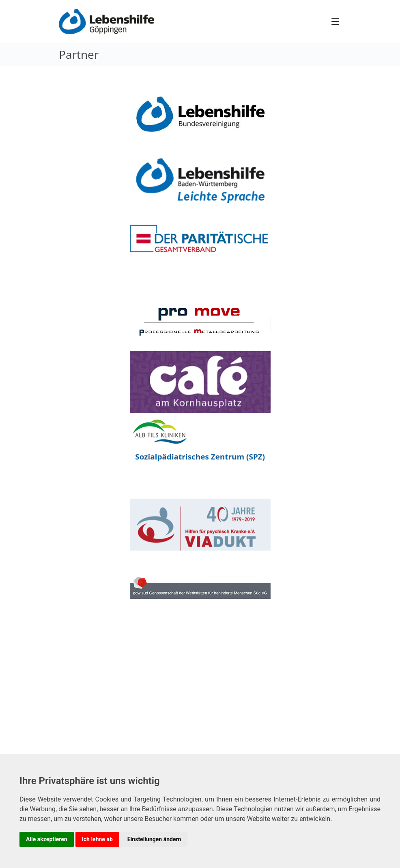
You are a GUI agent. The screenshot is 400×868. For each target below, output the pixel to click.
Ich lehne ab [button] (97, 839)
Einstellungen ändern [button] (154, 839)
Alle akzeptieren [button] (47, 839)
